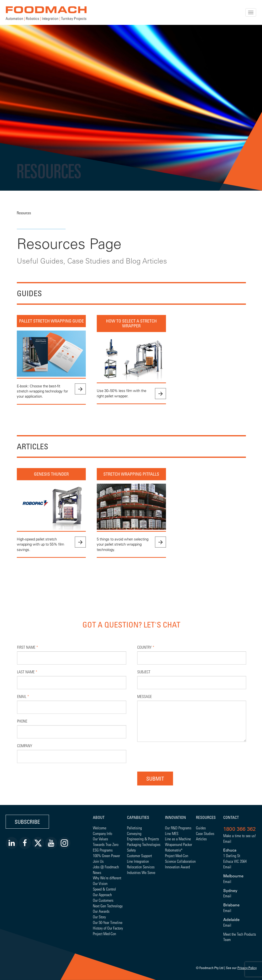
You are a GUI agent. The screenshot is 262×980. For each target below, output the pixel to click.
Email (23, 696)
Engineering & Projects (143, 839)
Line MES (172, 833)
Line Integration (138, 861)
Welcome (100, 828)
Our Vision (100, 883)
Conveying (134, 833)
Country (146, 647)
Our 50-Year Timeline (108, 922)
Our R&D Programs (178, 828)
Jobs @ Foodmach (106, 867)
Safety (131, 850)
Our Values (100, 839)
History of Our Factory (108, 928)
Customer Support (139, 856)
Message (145, 696)
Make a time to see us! (240, 836)
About (99, 817)
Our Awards (101, 911)
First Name (28, 647)
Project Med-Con (104, 934)
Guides (201, 828)
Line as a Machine (178, 839)
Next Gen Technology (108, 906)
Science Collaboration (180, 861)
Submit (155, 779)
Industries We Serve (141, 872)
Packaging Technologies (144, 844)
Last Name (27, 672)
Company (25, 746)
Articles (201, 839)
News (97, 872)
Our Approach (102, 895)
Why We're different (107, 878)
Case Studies (205, 833)
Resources (24, 213)
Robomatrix (173, 850)
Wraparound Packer (179, 844)
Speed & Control (104, 889)
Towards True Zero (106, 844)
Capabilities (138, 817)
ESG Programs (103, 850)
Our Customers (103, 900)
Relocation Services (141, 867)
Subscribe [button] (27, 822)
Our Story (99, 917)
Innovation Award (177, 867)
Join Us (98, 861)
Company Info (102, 833)
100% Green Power (106, 856)
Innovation (175, 817)
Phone (22, 721)
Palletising (134, 828)
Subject (144, 672)
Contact (231, 817)
